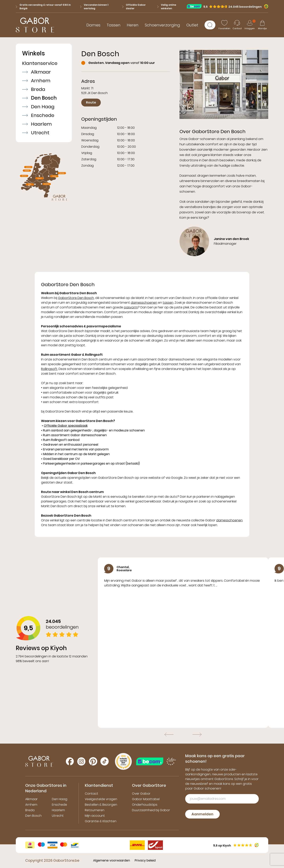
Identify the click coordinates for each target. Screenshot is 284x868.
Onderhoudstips (145, 805)
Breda (34, 89)
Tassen (114, 25)
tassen (168, 303)
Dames (93, 25)
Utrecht (36, 133)
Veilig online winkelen (167, 7)
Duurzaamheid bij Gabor (151, 810)
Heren (133, 25)
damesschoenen (144, 303)
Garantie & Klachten (101, 821)
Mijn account (95, 816)
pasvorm (131, 307)
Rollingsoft (49, 369)
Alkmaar (36, 72)
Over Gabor (141, 794)
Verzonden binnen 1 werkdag (94, 7)
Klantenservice (40, 63)
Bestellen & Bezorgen (101, 805)
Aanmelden (202, 814)
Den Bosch (39, 98)
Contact (92, 794)
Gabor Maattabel (146, 799)
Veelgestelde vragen (101, 799)
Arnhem (36, 81)
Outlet (192, 25)
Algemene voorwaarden (112, 860)
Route (91, 102)
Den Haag (38, 107)
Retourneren (95, 810)
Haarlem (37, 124)
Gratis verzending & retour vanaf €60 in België (43, 7)
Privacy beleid (145, 860)
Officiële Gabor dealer (134, 7)
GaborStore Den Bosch (76, 298)
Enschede (38, 115)
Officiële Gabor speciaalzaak (66, 426)
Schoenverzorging (162, 25)
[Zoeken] (210, 25)
